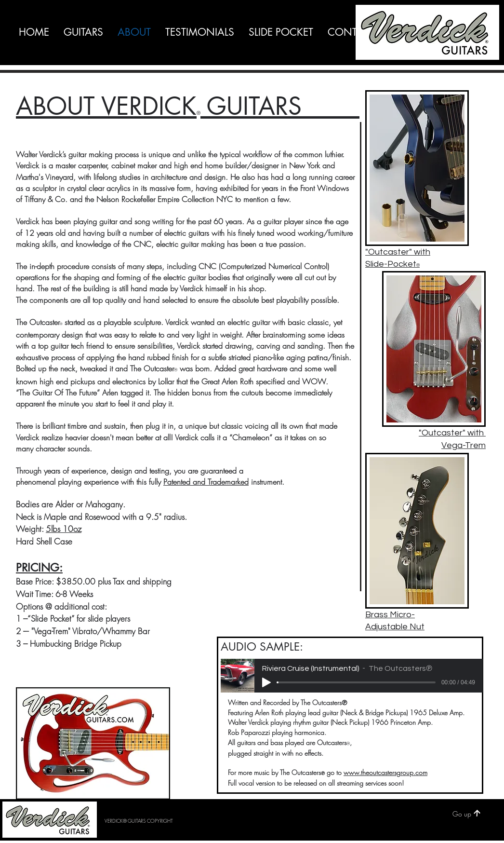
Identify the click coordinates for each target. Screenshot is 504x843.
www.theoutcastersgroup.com (385, 772)
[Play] (266, 682)
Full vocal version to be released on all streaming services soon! (316, 783)
